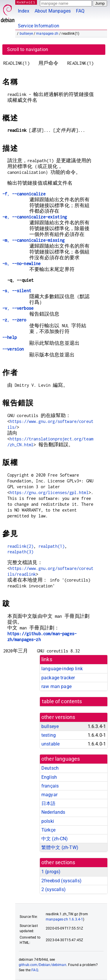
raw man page (56, 686)
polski (48, 821)
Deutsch (50, 768)
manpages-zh (47, 34)
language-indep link (62, 669)
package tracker (58, 678)
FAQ (80, 11)
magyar (49, 795)
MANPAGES (26, 2)
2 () (54, 889)
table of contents (62, 701)
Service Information (39, 26)
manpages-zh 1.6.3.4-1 (64, 919)
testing (49, 735)
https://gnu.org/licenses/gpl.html (49, 492)
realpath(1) (52, 546)
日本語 (48, 803)
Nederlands (53, 812)
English (49, 777)
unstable (50, 744)
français (50, 786)
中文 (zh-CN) (55, 839)
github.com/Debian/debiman (43, 965)
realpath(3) (21, 552)
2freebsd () (61, 881)
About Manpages (53, 11)
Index (24, 11)
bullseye (26, 34)
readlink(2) (21, 546)
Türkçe (48, 830)
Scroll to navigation (28, 49)
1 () (51, 872)
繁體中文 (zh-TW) (60, 847)
